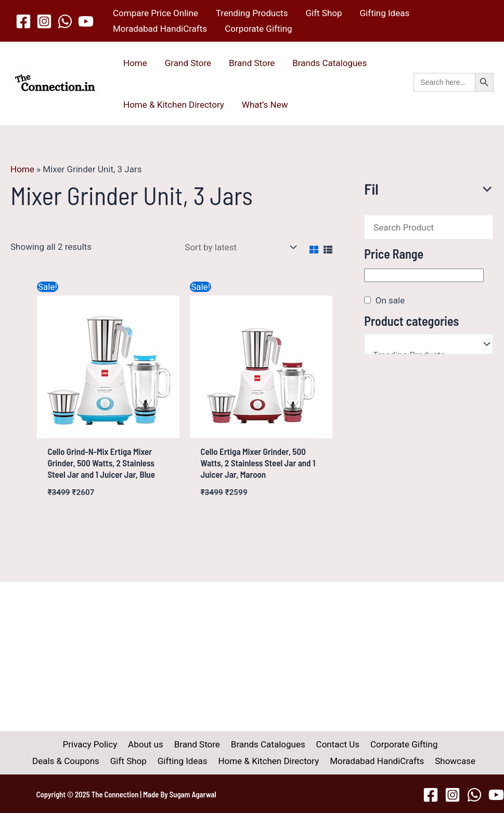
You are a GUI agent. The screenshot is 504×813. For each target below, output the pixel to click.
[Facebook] (23, 21)
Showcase (412, 761)
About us (110, 744)
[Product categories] (429, 344)
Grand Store (188, 63)
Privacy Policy (57, 744)
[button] (454, 93)
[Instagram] (44, 21)
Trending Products (252, 13)
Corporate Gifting (258, 29)
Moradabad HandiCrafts (160, 29)
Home (135, 63)
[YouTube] (86, 21)
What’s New (265, 105)
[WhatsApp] (65, 21)
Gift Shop (324, 13)
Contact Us (296, 744)
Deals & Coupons (437, 744)
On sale (390, 300)
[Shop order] (239, 247)
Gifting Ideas (385, 13)
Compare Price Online (156, 13)
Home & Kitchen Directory (174, 105)
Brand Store (252, 63)
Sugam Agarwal (193, 794)
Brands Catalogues (329, 63)
